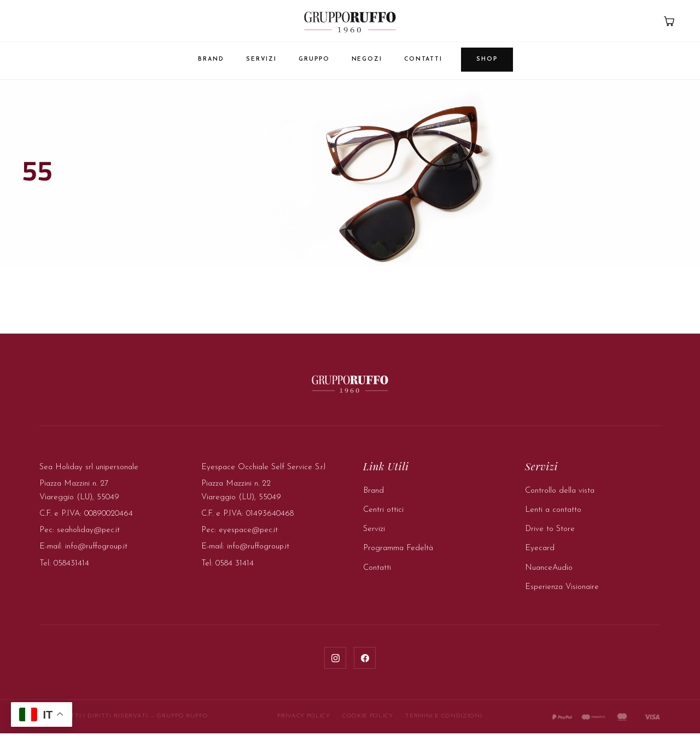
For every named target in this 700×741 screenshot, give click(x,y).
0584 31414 (235, 571)
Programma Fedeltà (398, 556)
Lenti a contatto (553, 518)
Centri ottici (383, 518)
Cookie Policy (367, 724)
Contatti (423, 59)
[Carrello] (669, 21)
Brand (211, 59)
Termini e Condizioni (444, 724)
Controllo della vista (560, 498)
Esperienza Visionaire (562, 595)
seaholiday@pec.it (88, 538)
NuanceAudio (549, 576)
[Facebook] (365, 666)
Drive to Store (550, 537)
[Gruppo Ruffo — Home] (350, 22)
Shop (487, 59)
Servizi (261, 59)
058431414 (71, 571)
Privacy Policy (304, 724)
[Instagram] (335, 666)
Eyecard (540, 556)
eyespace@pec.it (248, 538)
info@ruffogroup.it (96, 554)
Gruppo (314, 59)
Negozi (367, 59)
